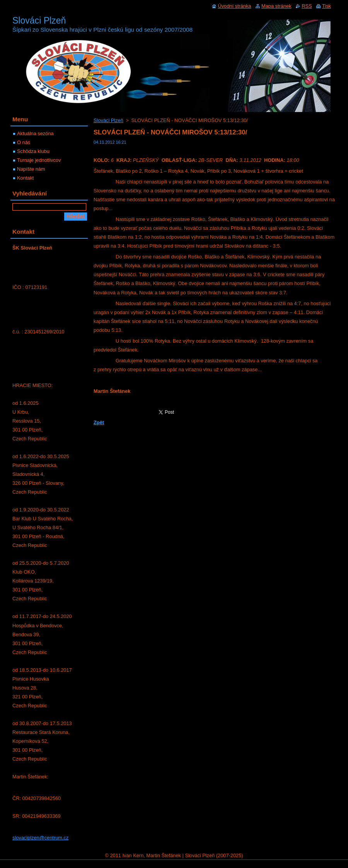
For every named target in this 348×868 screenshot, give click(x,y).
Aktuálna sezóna (35, 133)
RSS (307, 6)
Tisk (327, 6)
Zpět (99, 422)
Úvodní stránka (234, 6)
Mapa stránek (276, 6)
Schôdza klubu (33, 151)
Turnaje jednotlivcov (39, 160)
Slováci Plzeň (108, 120)
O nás (24, 142)
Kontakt (25, 178)
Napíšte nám (31, 169)
